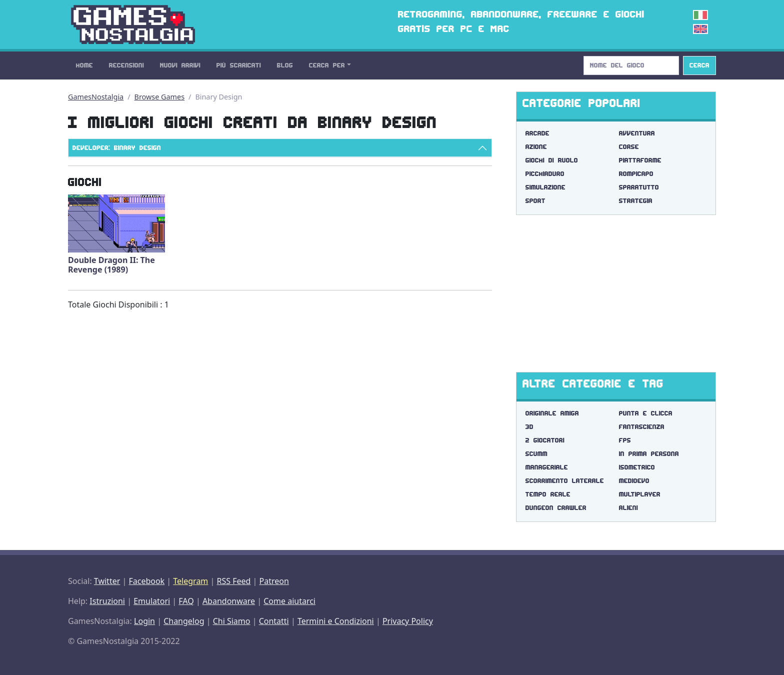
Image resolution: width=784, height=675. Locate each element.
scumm (536, 454)
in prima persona (649, 454)
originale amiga (552, 413)
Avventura (637, 133)
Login (144, 621)
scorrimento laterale (565, 481)
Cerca (699, 65)
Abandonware (229, 601)
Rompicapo (636, 174)
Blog (285, 65)
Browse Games (160, 97)
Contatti (274, 621)
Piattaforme (640, 160)
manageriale (547, 467)
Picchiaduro (545, 174)
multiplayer (640, 494)
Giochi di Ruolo (552, 160)
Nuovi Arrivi (180, 65)
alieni (628, 508)
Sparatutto (639, 187)
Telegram (190, 581)
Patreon (274, 581)
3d (529, 427)
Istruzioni (107, 601)
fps (625, 440)
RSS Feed (233, 581)
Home (84, 65)
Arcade (537, 133)
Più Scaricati (239, 65)
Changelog (184, 621)
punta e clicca (646, 413)
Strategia (636, 201)
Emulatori (152, 601)
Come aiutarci (289, 601)
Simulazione (545, 187)
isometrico (637, 467)
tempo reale (548, 494)
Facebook (146, 581)
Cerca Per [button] (327, 65)
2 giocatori (545, 440)
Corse (629, 147)
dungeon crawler (556, 508)
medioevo (634, 481)
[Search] (631, 65)
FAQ (186, 601)
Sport (535, 201)
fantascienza (642, 427)
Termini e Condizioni (336, 621)
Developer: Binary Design (117, 148)
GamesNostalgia (96, 97)
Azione (536, 147)
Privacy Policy (408, 621)
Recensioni (126, 65)
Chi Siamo (232, 621)
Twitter (107, 581)
